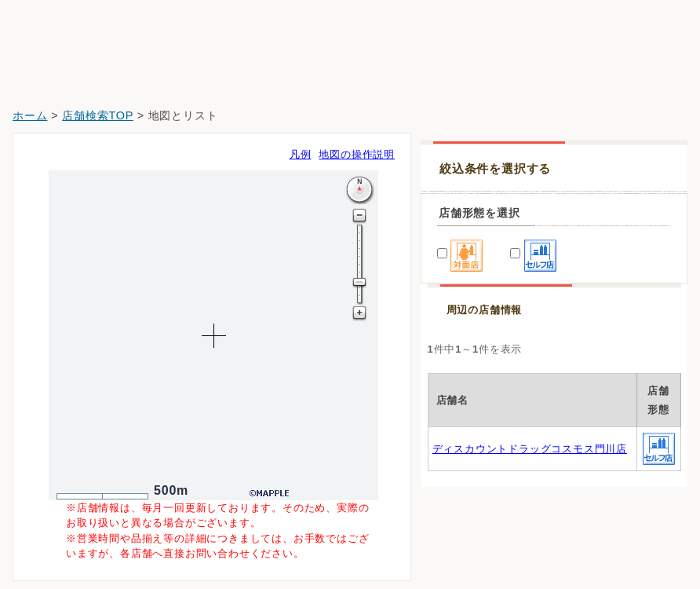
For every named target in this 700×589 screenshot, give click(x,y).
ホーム (30, 115)
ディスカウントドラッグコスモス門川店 (530, 449)
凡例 (301, 154)
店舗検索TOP (98, 115)
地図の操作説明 (357, 154)
